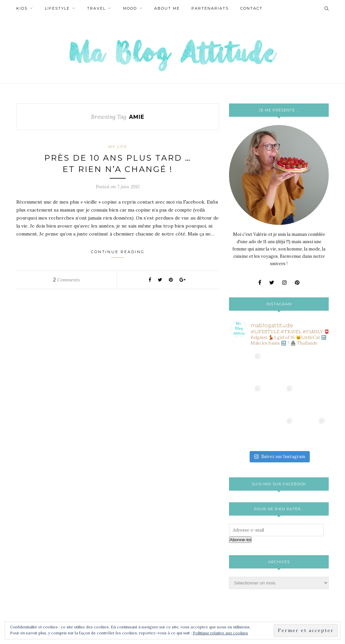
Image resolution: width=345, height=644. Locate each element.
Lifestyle (57, 8)
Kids (22, 8)
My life (118, 147)
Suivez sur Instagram (280, 457)
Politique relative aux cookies (220, 633)
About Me (167, 8)
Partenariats (210, 8)
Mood (130, 8)
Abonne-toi (240, 540)
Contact (251, 8)
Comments (66, 280)
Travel (96, 8)
